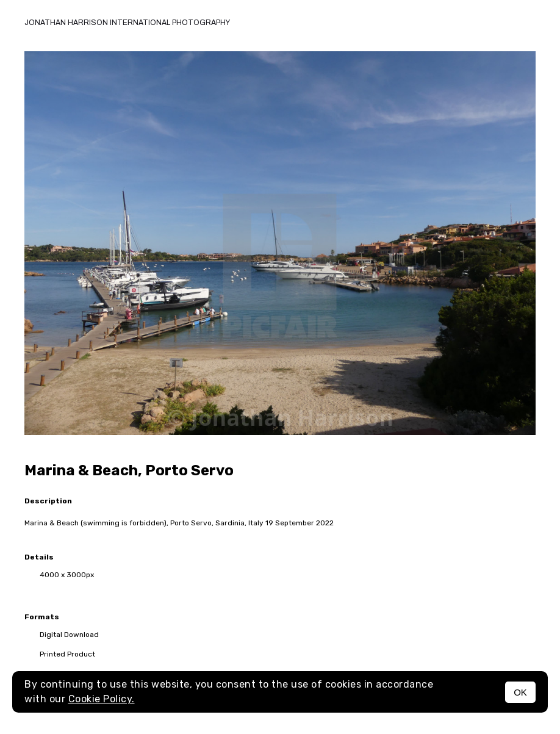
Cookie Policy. (102, 699)
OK (520, 692)
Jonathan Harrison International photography (127, 23)
